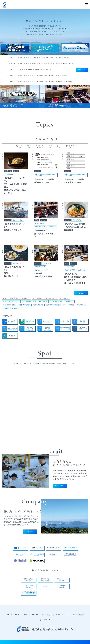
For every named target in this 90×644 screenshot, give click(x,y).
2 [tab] (45, 111)
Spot (25, 620)
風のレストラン (18, 220)
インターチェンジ (56, 302)
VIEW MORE (81, 293)
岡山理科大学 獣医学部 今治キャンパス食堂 (45, 175)
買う (37, 220)
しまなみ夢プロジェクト (11, 302)
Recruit (35, 620)
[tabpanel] (22, 96)
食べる (16, 171)
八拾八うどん (77, 220)
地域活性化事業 (40, 227)
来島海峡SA (9, 174)
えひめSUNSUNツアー (23, 298)
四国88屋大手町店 (25, 305)
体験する (8, 171)
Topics (16, 620)
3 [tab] (47, 111)
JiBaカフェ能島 (8, 298)
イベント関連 (39, 223)
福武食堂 (6, 308)
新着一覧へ (82, 70)
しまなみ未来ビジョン (29, 302)
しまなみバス (64, 298)
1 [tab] (43, 111)
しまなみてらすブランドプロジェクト (45, 298)
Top (8, 620)
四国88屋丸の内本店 (9, 305)
